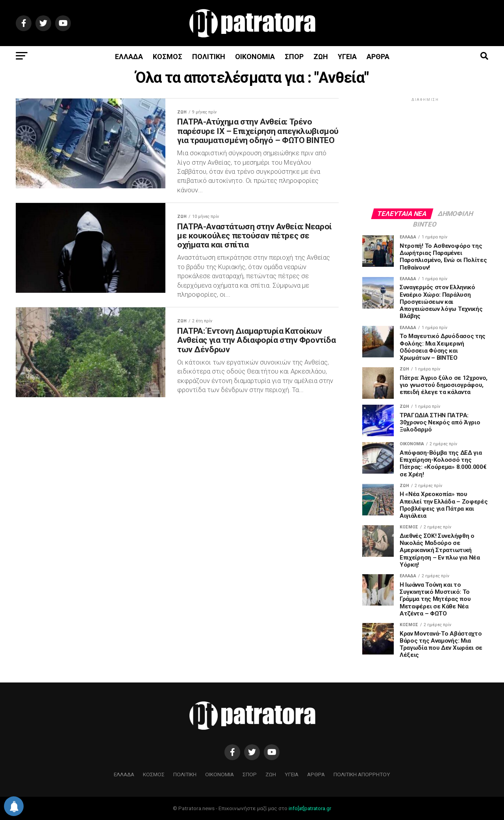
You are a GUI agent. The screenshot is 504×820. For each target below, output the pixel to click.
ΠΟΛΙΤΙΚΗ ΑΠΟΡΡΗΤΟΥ (362, 774)
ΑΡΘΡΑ (378, 57)
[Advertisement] (425, 152)
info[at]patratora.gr (310, 808)
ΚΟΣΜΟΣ (168, 57)
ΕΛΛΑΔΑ (129, 57)
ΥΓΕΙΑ (347, 57)
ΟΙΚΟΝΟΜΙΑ (255, 57)
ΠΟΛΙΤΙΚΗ (209, 57)
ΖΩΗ (321, 57)
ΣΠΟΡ (294, 57)
